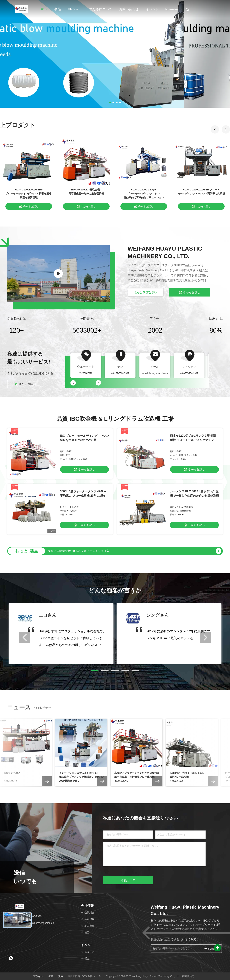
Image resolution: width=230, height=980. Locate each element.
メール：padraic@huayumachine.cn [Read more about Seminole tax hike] (32, 923)
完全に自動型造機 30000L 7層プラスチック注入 (79, 551)
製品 (57, 9)
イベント (152, 9)
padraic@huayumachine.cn (155, 373)
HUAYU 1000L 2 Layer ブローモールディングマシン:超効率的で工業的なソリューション (144, 193)
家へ (44, 9)
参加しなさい (211, 948)
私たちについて (101, 9)
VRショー (75, 9)
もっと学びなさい (146, 292)
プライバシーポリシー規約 (48, 976)
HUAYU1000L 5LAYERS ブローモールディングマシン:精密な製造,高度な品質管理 (29, 193)
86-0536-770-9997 (189, 373)
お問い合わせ (129, 9)
